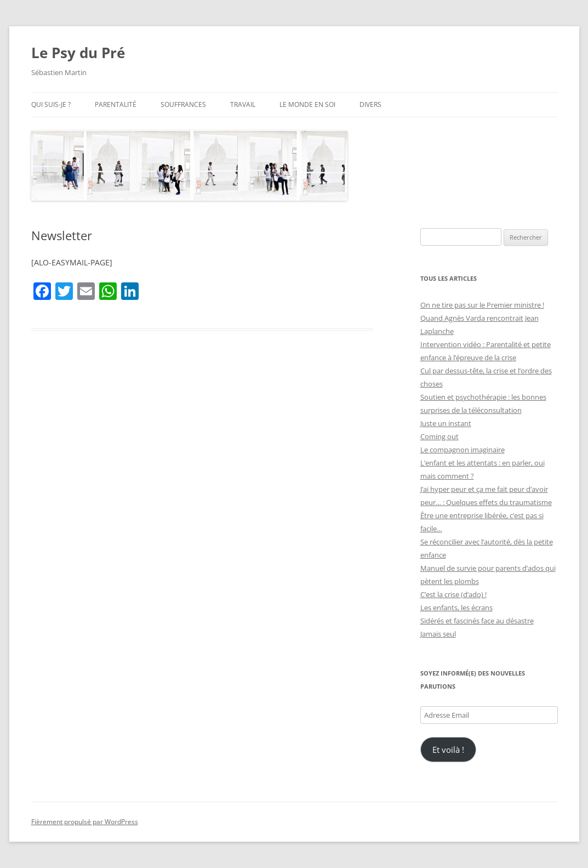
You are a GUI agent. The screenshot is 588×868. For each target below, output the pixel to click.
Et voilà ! (448, 750)
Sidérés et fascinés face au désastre (477, 621)
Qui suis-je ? (51, 104)
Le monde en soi (307, 104)
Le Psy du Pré (78, 53)
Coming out (439, 436)
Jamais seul (438, 634)
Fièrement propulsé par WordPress (85, 822)
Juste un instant (446, 423)
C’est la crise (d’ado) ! (453, 594)
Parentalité (116, 104)
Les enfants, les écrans (456, 608)
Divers (370, 104)
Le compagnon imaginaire (463, 450)
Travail (243, 104)
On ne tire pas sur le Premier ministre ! (482, 305)
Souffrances (183, 104)
